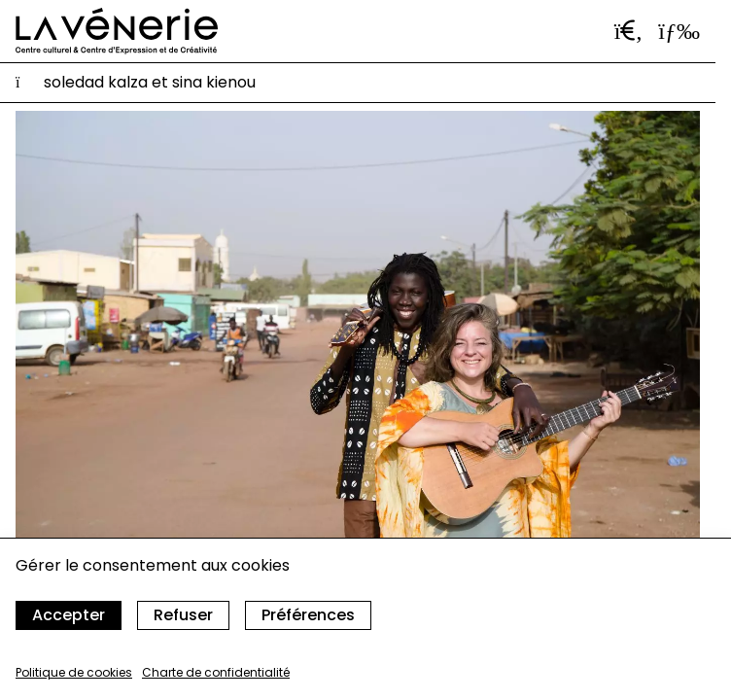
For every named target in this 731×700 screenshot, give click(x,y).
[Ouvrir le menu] (679, 31)
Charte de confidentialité (216, 672)
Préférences (308, 615)
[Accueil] (117, 31)
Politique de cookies (74, 672)
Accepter (69, 615)
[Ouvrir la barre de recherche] (629, 31)
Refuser (183, 615)
